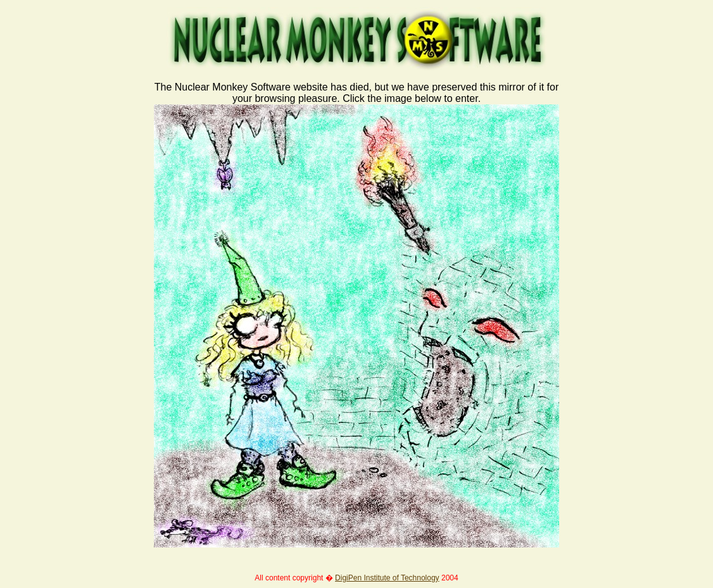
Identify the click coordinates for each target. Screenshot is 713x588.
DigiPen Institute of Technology (387, 578)
